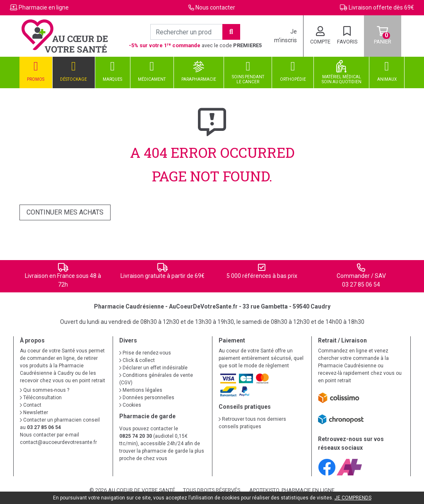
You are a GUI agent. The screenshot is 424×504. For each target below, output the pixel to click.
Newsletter (34, 412)
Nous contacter (215, 7)
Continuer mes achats (65, 212)
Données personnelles (147, 398)
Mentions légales (141, 390)
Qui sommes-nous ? (45, 390)
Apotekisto (292, 490)
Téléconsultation (41, 398)
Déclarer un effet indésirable (153, 368)
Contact (31, 405)
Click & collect (137, 360)
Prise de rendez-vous (145, 353)
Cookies (130, 405)
